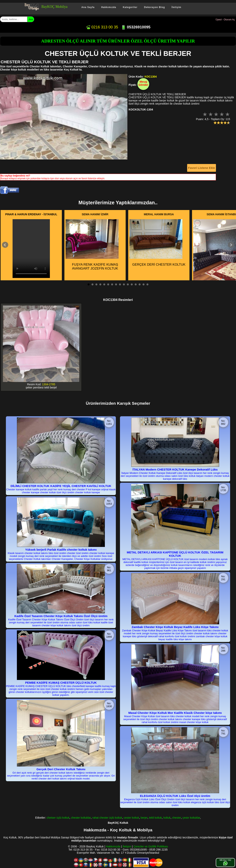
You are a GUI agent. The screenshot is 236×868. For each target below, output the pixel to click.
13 (136, 284)
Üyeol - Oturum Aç (225, 20)
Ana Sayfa (88, 7)
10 (124, 284)
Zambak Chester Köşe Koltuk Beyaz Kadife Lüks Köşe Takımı (175, 627)
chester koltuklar (81, 818)
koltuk (167, 818)
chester (176, 818)
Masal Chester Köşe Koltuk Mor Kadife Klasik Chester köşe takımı (175, 713)
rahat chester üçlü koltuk (107, 818)
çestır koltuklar (191, 818)
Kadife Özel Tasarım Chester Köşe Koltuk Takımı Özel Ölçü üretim (61, 616)
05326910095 (136, 27)
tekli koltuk (155, 818)
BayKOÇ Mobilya (54, 7)
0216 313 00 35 (102, 27)
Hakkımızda (109, 7)
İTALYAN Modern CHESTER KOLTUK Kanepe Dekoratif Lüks (175, 469)
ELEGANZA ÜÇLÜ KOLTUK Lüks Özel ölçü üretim (175, 796)
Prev (5, 245)
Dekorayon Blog (155, 7)
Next (231, 245)
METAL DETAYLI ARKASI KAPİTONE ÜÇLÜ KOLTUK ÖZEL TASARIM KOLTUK (175, 554)
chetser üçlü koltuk (58, 818)
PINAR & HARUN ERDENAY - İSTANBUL (31, 214)
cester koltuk (131, 818)
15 (144, 284)
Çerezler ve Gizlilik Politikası (151, 846)
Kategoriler (130, 7)
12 (132, 284)
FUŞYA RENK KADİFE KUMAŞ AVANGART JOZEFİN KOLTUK (92, 245)
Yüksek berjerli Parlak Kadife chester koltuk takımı (61, 550)
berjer (144, 818)
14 (140, 284)
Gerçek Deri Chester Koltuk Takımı (61, 769)
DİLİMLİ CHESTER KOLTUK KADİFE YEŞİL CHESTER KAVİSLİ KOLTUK (61, 486)
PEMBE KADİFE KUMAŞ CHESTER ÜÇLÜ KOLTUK (61, 683)
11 (128, 284)
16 (147, 284)
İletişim (176, 7)
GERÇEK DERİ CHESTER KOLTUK (157, 243)
